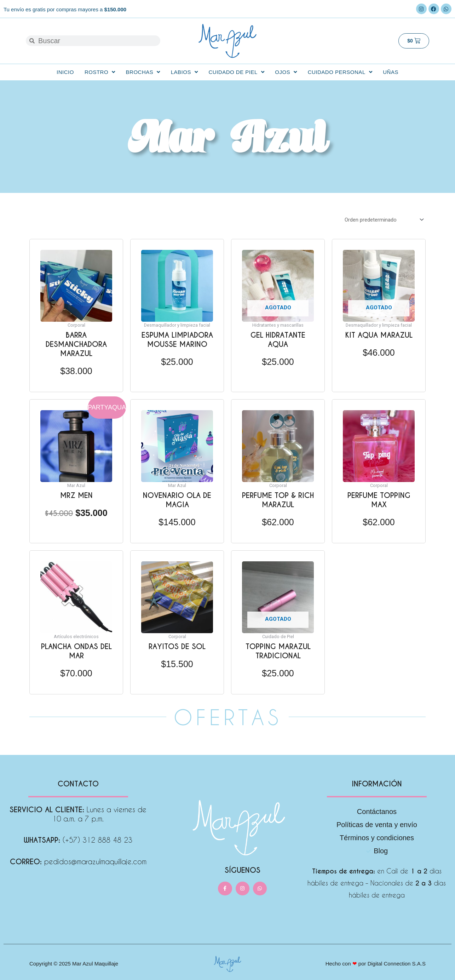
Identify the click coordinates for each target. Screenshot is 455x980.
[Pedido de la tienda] (383, 220)
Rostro (100, 72)
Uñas (391, 72)
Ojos (286, 72)
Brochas (143, 72)
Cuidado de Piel (236, 72)
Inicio (65, 72)
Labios (185, 72)
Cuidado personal (340, 72)
